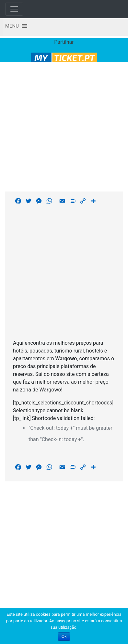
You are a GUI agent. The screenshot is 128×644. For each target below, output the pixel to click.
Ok (64, 637)
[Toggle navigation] (14, 9)
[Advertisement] (62, 126)
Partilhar (64, 42)
